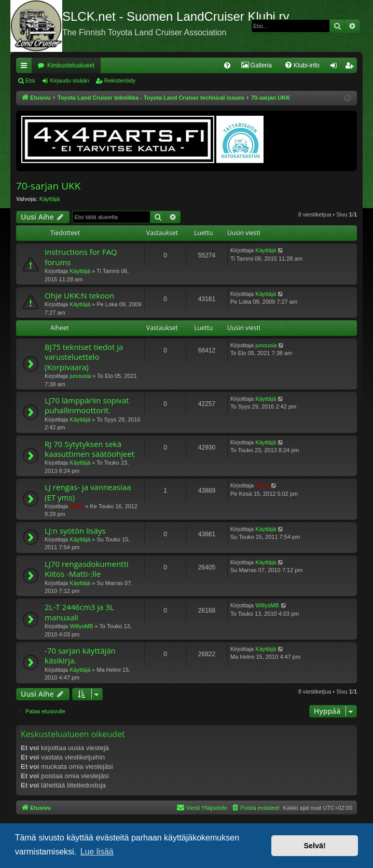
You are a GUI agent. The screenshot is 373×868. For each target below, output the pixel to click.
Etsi (30, 80)
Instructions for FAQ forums (81, 257)
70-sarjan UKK (48, 186)
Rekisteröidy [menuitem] (351, 67)
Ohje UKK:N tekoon (79, 295)
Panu (77, 506)
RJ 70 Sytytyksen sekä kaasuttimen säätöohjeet (89, 449)
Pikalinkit (26, 67)
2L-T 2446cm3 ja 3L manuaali (79, 612)
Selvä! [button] (314, 846)
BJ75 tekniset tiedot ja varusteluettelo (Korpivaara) (84, 357)
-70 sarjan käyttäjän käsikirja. (80, 655)
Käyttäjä (50, 199)
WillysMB (81, 626)
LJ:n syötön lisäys (75, 531)
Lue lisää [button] (97, 852)
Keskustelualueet (71, 65)
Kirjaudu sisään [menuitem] (336, 67)
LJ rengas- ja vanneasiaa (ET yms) (88, 492)
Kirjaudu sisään (69, 80)
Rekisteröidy (120, 80)
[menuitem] (227, 65)
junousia (80, 376)
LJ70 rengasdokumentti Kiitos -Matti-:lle (87, 569)
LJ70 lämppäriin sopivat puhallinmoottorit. (87, 405)
